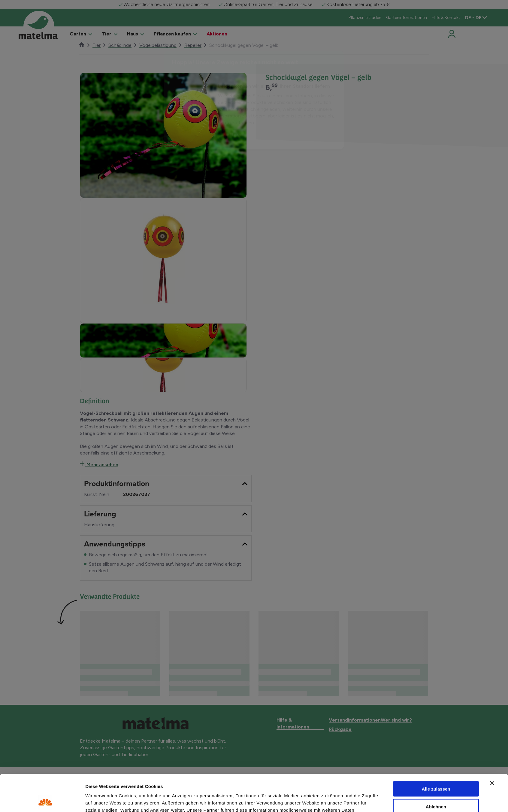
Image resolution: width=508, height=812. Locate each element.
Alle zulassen (436, 752)
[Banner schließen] (492, 747)
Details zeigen (326, 800)
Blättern (232, 135)
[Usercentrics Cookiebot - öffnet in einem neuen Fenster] (45, 800)
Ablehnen (436, 770)
